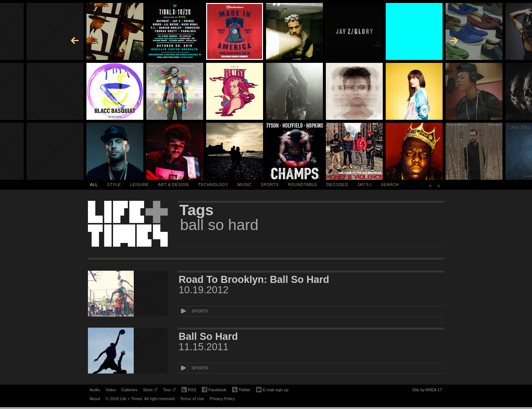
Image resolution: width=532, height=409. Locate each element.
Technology (213, 185)
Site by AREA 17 (427, 391)
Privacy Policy (222, 399)
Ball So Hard (209, 337)
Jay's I (364, 185)
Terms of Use (192, 399)
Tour (169, 391)
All (94, 185)
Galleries (129, 390)
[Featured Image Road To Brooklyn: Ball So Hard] (128, 294)
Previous (430, 185)
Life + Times (128, 224)
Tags (197, 210)
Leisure (139, 185)
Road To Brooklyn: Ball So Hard (254, 280)
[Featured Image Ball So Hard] (128, 351)
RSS (189, 389)
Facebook (214, 390)
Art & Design (173, 185)
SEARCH (390, 185)
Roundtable (302, 185)
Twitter (241, 390)
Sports (270, 185)
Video (111, 390)
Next (439, 185)
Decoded (337, 185)
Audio (95, 390)
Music (245, 185)
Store (150, 391)
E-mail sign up (272, 389)
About (95, 399)
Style (114, 185)
